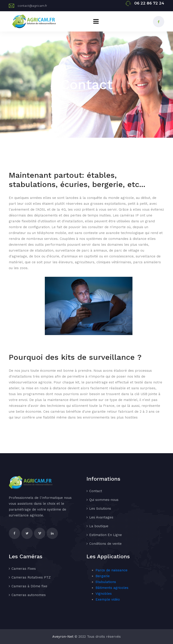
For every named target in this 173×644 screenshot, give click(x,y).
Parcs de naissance (112, 570)
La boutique (99, 526)
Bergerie (103, 576)
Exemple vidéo (108, 599)
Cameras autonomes (29, 595)
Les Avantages (101, 517)
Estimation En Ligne (106, 535)
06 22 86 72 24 (149, 3)
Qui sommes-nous (104, 500)
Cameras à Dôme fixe (29, 586)
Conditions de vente (105, 544)
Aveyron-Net (63, 637)
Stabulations (106, 582)
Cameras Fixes (24, 569)
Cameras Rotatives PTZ (31, 577)
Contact (96, 491)
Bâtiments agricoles (112, 588)
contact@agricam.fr (32, 6)
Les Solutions (100, 509)
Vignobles (104, 594)
